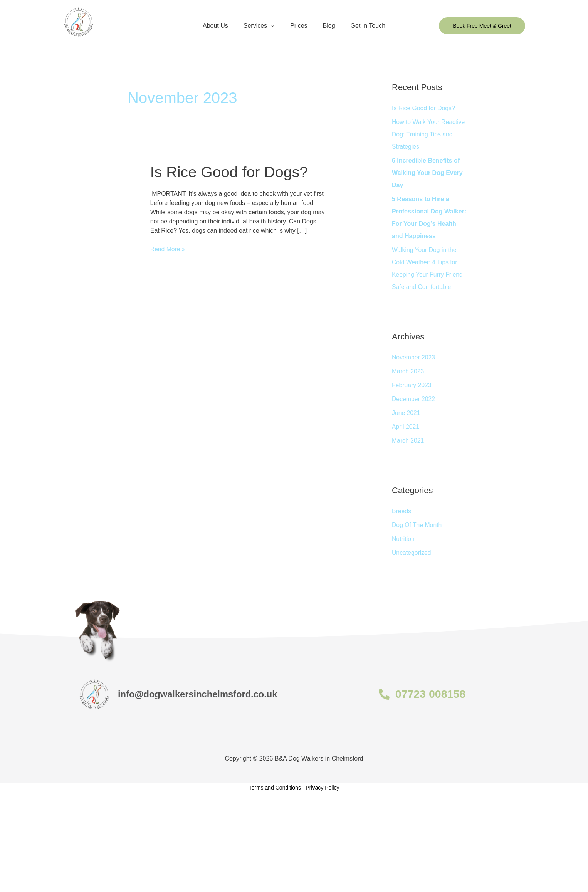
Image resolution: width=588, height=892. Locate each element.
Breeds (402, 511)
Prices (299, 26)
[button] (482, 26)
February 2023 (412, 385)
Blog (326, 26)
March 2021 (408, 441)
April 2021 (406, 427)
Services (258, 26)
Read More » (168, 249)
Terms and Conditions (275, 788)
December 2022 (414, 399)
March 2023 (408, 371)
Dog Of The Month (417, 525)
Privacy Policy (322, 788)
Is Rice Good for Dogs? (230, 171)
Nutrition (403, 539)
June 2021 (406, 413)
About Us (222, 26)
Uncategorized (412, 553)
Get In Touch (362, 26)
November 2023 (414, 357)
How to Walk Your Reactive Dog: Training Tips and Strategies (429, 134)
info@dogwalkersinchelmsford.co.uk (202, 694)
